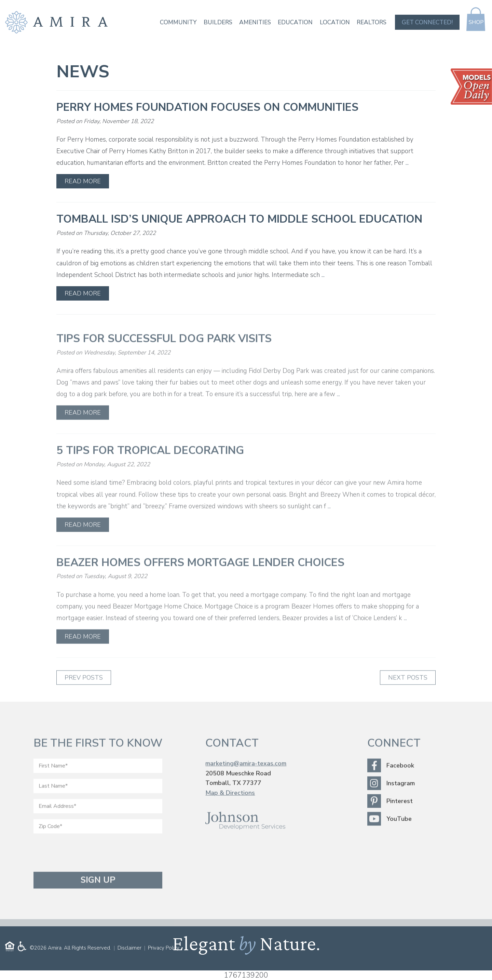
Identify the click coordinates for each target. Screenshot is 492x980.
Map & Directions (230, 807)
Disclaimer (129, 948)
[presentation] (85, 867)
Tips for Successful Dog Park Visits (164, 353)
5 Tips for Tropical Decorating (150, 465)
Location (333, 22)
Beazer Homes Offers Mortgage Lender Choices (200, 577)
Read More (83, 181)
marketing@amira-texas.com (246, 778)
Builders (214, 22)
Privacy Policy (164, 948)
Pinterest (390, 815)
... (407, 163)
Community (174, 22)
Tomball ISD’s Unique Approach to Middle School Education (239, 219)
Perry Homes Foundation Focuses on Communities (207, 107)
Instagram (391, 797)
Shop (475, 19)
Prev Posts (84, 692)
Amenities (252, 22)
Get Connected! (426, 22)
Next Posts (408, 692)
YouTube (389, 833)
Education (293, 22)
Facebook (391, 780)
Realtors (370, 22)
